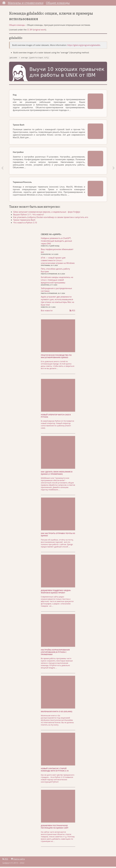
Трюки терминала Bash (25, 221)
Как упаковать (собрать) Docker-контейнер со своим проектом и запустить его (51, 218)
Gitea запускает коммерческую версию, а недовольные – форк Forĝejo (47, 213)
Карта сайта (18, 860)
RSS (72, 312)
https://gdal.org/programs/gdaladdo (84, 46)
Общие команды (58, 3)
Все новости (47, 312)
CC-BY (30, 31)
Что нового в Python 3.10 (26, 224)
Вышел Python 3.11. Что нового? (29, 216)
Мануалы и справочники (26, 3)
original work (40, 31)
